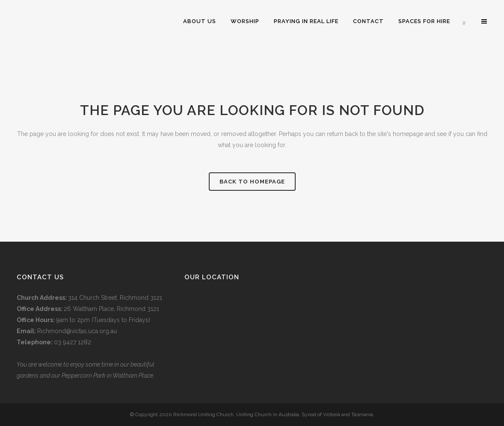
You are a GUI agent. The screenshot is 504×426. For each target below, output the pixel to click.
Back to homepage (252, 182)
